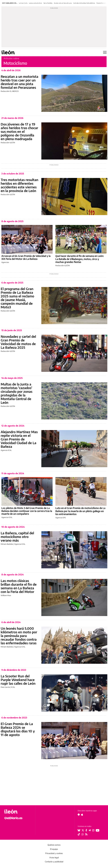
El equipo (54, 849)
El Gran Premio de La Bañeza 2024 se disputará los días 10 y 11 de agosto (18, 729)
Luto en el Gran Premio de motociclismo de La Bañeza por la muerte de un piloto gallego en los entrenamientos (80, 511)
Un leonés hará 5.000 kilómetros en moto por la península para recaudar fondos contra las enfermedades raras (19, 636)
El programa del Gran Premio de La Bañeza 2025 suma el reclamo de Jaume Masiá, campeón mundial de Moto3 (17, 298)
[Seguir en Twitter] (83, 830)
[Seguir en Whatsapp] (83, 834)
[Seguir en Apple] (82, 815)
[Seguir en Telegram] (90, 830)
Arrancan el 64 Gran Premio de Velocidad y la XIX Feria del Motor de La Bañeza (26, 257)
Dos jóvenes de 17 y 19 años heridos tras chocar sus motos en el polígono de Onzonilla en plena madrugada (19, 131)
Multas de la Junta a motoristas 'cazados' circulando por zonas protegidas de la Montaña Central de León (17, 393)
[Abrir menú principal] (105, 52)
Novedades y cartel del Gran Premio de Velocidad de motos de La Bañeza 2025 (18, 342)
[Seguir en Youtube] (98, 830)
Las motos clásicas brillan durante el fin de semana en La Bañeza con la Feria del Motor (19, 586)
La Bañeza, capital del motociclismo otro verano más (17, 537)
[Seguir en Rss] (86, 834)
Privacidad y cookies (54, 853)
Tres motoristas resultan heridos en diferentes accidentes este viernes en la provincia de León (19, 185)
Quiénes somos (54, 845)
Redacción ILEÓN (8, 143)
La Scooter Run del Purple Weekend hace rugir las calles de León (18, 680)
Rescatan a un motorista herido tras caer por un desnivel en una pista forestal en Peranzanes (19, 82)
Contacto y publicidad (54, 862)
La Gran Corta (23, 3)
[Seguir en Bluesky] (79, 830)
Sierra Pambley (48, 3)
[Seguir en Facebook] (86, 830)
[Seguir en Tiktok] (79, 834)
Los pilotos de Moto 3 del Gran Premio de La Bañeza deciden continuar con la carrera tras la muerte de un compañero (27, 511)
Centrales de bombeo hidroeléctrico (84, 3)
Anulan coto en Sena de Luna (63, 3)
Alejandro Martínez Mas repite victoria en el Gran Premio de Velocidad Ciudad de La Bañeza (19, 439)
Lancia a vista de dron (35, 3)
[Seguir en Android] (79, 815)
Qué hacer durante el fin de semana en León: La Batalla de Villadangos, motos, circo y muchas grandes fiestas (80, 259)
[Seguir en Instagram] (93, 830)
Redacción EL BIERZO (10, 91)
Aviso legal (54, 858)
